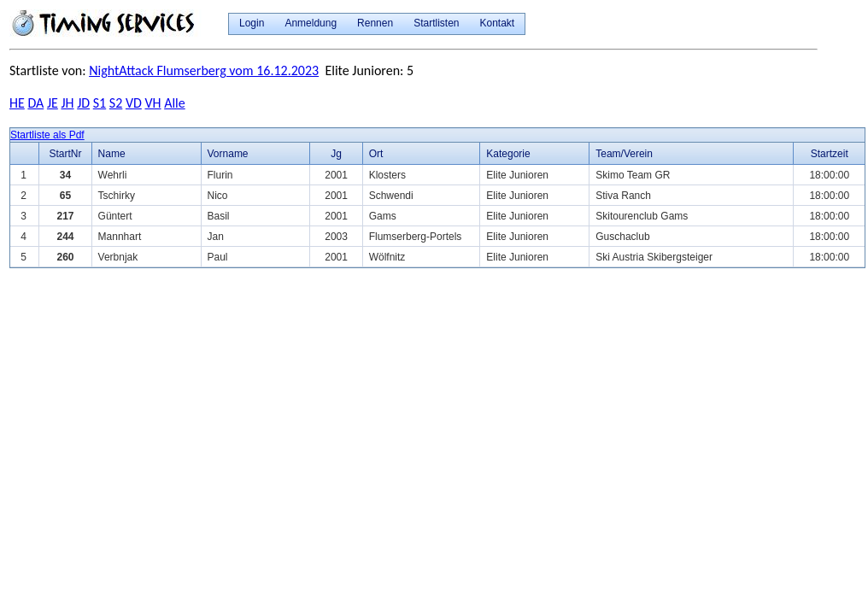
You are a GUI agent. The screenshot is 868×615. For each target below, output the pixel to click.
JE (53, 103)
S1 (100, 103)
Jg (336, 154)
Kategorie (508, 154)
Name (112, 154)
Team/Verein (624, 154)
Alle (175, 103)
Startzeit (830, 154)
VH (152, 103)
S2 (116, 103)
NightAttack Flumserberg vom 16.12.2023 (204, 70)
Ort (376, 154)
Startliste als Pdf (47, 135)
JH (67, 103)
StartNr (65, 154)
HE (17, 103)
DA (35, 103)
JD (83, 103)
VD (134, 103)
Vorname (228, 154)
